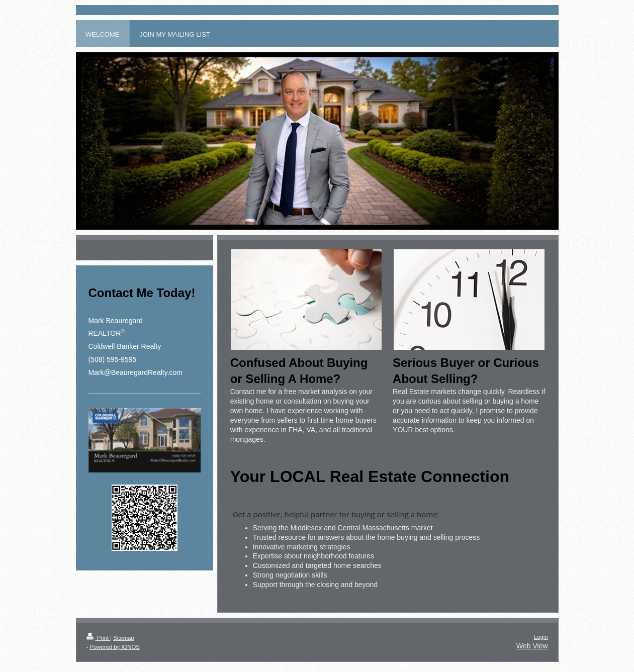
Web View (532, 646)
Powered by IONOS (114, 647)
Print (99, 638)
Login (541, 637)
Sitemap (124, 638)
